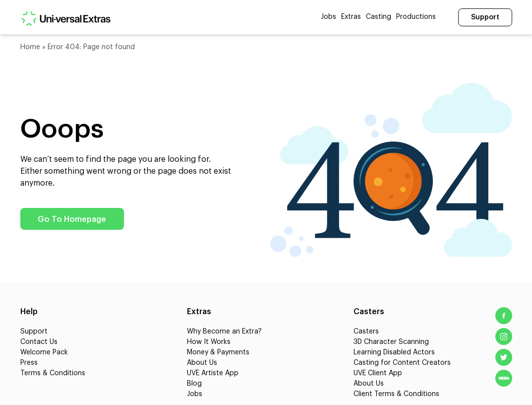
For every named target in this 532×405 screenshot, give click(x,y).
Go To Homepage (72, 219)
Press (29, 363)
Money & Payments (218, 352)
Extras (351, 17)
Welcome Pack (44, 352)
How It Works (209, 342)
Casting (379, 17)
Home (30, 47)
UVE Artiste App (213, 373)
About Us (202, 363)
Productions (416, 17)
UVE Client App (378, 373)
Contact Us (39, 342)
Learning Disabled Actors (394, 352)
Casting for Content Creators (402, 363)
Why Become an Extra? (224, 332)
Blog (194, 384)
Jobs (328, 17)
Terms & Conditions (53, 373)
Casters (366, 332)
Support (485, 17)
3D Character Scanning (391, 342)
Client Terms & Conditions (396, 394)
